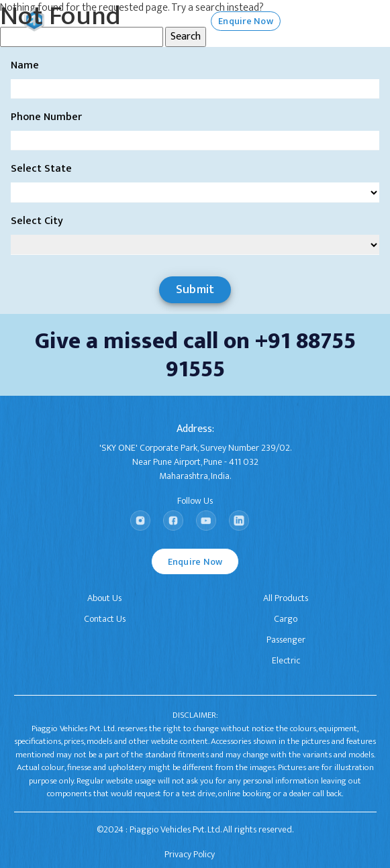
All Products (286, 598)
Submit (195, 290)
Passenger (286, 640)
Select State (41, 169)
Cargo (286, 619)
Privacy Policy (190, 854)
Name (25, 66)
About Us (104, 598)
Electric (286, 660)
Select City (37, 221)
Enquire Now (195, 562)
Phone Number (46, 117)
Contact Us (105, 619)
